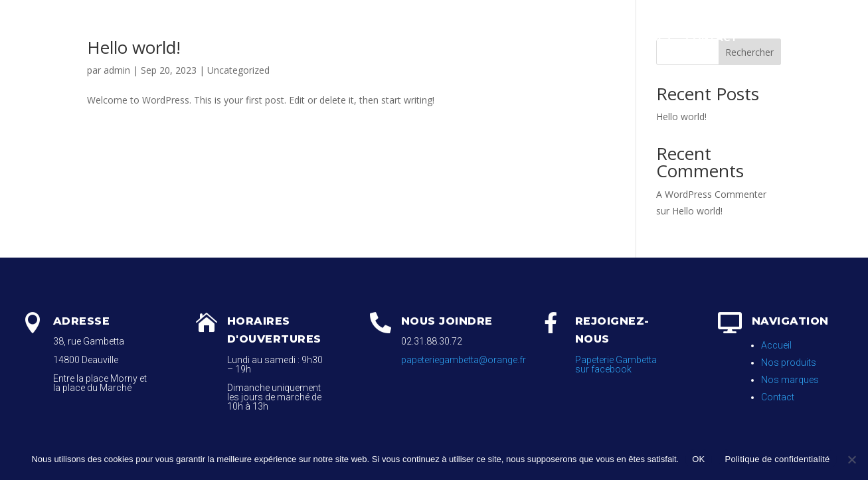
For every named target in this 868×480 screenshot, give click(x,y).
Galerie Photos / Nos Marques (583, 38)
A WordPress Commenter (711, 194)
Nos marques (790, 380)
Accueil (303, 38)
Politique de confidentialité (778, 459)
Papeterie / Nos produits (410, 38)
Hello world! (681, 117)
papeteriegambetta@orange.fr (464, 360)
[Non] (851, 459)
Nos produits (789, 362)
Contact (712, 38)
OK (698, 459)
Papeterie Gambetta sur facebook (616, 364)
